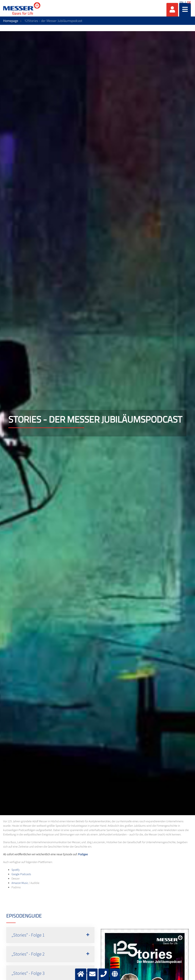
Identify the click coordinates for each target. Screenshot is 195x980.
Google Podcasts (21, 874)
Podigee (83, 854)
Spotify (16, 870)
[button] (50, 935)
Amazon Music (20, 883)
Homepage (11, 21)
